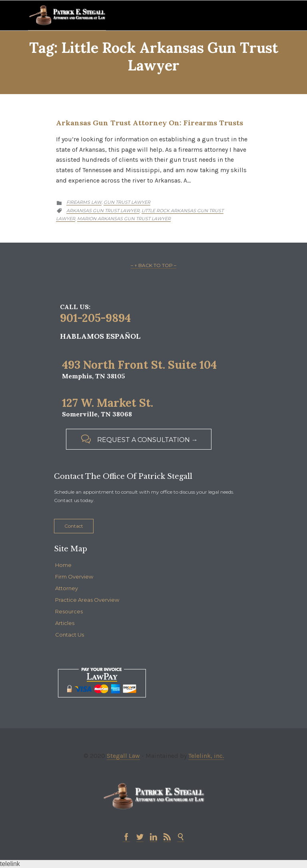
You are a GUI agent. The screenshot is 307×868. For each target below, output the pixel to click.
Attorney (67, 588)
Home (63, 565)
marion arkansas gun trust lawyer (124, 219)
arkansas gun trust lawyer (103, 211)
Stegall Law (123, 756)
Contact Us (70, 635)
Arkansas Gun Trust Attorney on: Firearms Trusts (150, 123)
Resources (69, 611)
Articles (65, 623)
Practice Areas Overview (87, 600)
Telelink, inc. (206, 756)
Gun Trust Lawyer (127, 202)
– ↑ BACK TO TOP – (153, 265)
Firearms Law (84, 202)
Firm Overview (74, 577)
